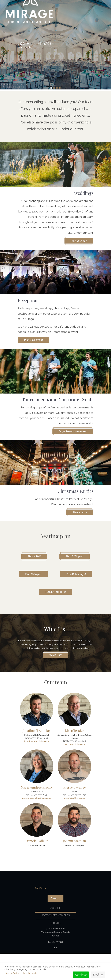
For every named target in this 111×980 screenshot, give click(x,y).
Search (56, 905)
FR (59, 7)
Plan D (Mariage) (55, 597)
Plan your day (77, 241)
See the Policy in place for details (21, 973)
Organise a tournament (71, 433)
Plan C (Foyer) (56, 578)
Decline (98, 975)
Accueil (56, 933)
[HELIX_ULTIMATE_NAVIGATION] (100, 11)
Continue (81, 975)
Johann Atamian (74, 866)
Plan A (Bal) (33, 560)
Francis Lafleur (37, 866)
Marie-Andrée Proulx (37, 812)
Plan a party (78, 515)
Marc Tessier (74, 755)
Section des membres (55, 941)
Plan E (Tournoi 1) (56, 615)
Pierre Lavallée (75, 812)
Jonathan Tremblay (37, 755)
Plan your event (35, 341)
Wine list (56, 680)
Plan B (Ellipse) (76, 560)
